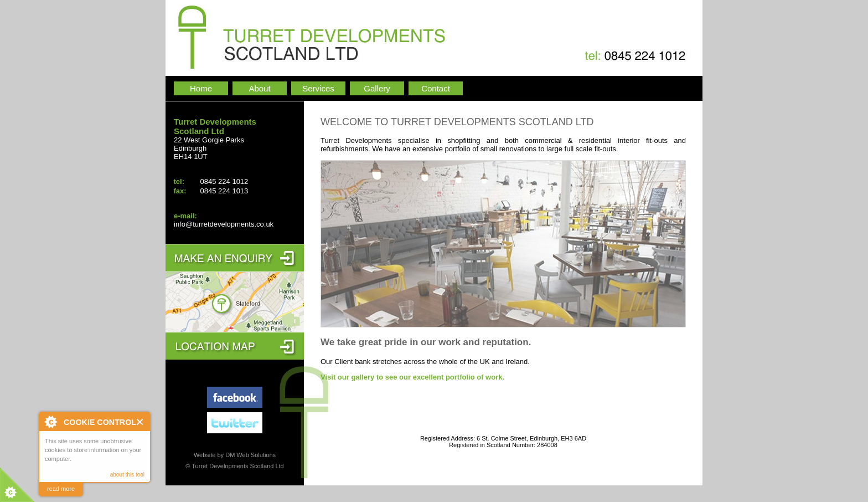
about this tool (127, 475)
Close (140, 422)
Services (318, 88)
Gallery (377, 88)
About (259, 88)
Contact (436, 88)
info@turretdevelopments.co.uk (224, 224)
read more (61, 489)
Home (201, 88)
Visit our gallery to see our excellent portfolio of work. (412, 377)
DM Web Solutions (250, 455)
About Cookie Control (50, 422)
